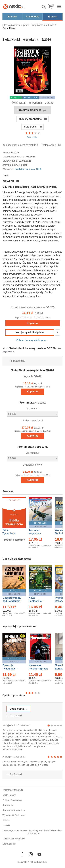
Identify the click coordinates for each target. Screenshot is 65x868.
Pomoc (6, 820)
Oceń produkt (33, 135)
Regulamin (8, 805)
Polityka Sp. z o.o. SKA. (28, 169)
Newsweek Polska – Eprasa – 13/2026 (38, 669)
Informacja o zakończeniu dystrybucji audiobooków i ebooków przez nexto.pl (32, 832)
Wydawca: (8, 169)
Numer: (7, 153)
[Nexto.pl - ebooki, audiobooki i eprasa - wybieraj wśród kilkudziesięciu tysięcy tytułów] (14, 7)
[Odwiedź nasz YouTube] (39, 854)
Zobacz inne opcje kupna (31, 340)
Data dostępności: (13, 157)
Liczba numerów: (31, 421)
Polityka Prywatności (12, 800)
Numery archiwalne (30, 119)
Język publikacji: (12, 165)
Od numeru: (32, 409)
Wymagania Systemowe (14, 815)
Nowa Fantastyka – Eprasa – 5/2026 (38, 601)
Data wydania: (11, 161)
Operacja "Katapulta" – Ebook (10, 669)
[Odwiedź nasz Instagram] (31, 854)
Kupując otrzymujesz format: (18, 145)
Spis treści (30, 127)
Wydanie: (29, 376)
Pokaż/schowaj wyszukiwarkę (44, 7)
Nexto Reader (9, 795)
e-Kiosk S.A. (41, 862)
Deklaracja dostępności (14, 839)
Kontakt (6, 825)
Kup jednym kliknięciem (29, 332)
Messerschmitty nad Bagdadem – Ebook (12, 601)
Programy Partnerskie (13, 790)
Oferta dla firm (9, 844)
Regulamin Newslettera (14, 810)
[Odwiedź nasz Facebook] (22, 854)
